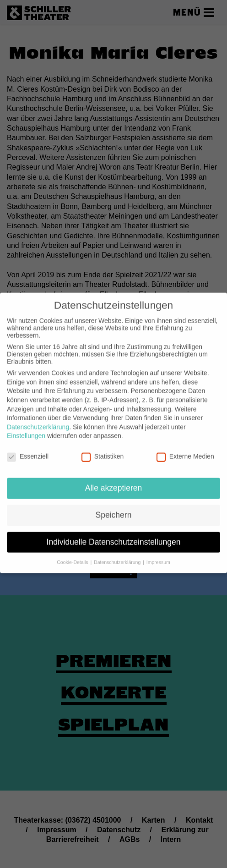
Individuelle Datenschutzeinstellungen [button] (114, 535)
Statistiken (103, 449)
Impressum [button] (158, 555)
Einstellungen (26, 429)
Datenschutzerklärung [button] (118, 555)
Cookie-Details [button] (73, 555)
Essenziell (28, 449)
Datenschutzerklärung (38, 420)
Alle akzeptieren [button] (114, 481)
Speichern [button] (114, 508)
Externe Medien (185, 449)
